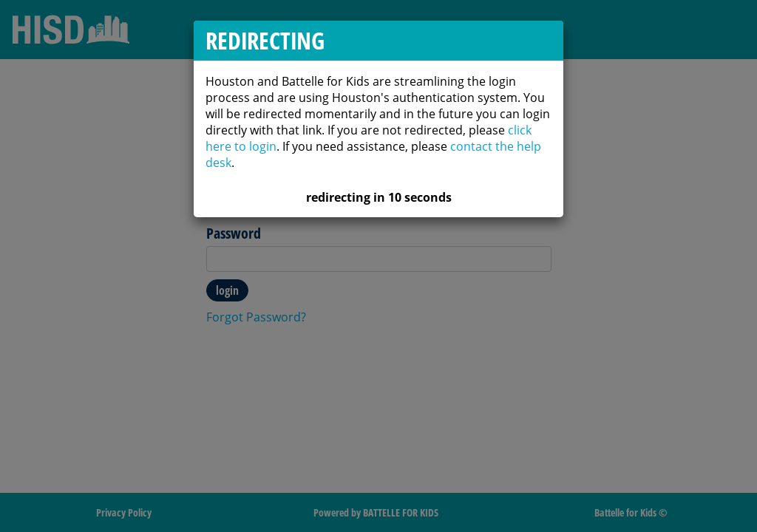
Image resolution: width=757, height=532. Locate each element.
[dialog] (378, 266)
